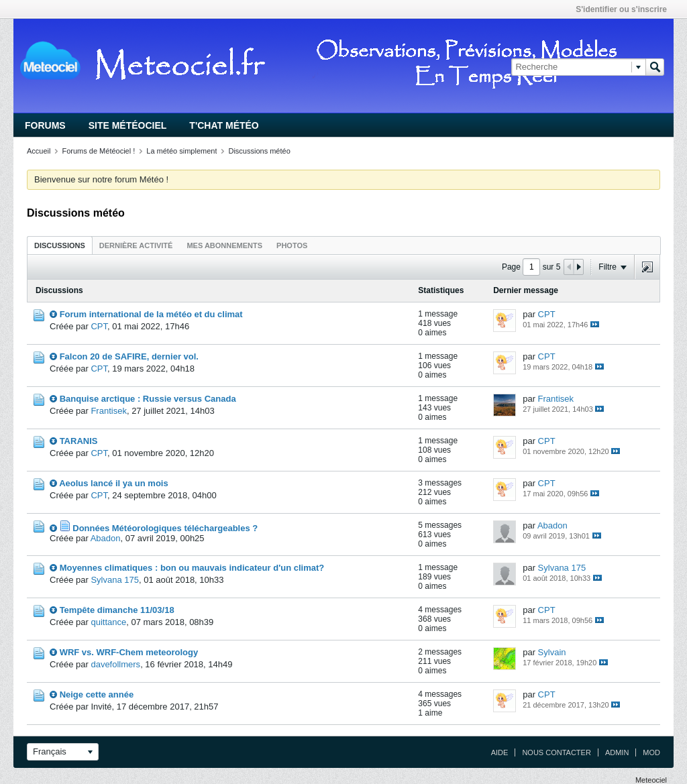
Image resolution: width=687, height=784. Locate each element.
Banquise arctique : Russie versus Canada (148, 399)
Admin (617, 752)
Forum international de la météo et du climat (151, 314)
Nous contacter (556, 752)
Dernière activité (136, 245)
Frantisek (108, 411)
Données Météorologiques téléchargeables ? (165, 528)
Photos (292, 245)
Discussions (60, 245)
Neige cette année (97, 694)
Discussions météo (259, 151)
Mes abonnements (224, 245)
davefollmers (115, 664)
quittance (108, 622)
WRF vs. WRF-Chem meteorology (129, 652)
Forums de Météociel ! (98, 151)
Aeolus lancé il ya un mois (114, 483)
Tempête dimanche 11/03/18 (117, 610)
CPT (99, 326)
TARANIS (79, 441)
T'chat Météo (224, 125)
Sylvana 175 (115, 580)
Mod (651, 752)
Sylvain (552, 652)
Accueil (39, 151)
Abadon (106, 538)
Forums (45, 125)
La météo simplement (181, 151)
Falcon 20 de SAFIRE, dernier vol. (129, 356)
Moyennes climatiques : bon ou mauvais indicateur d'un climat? (192, 568)
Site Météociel (128, 125)
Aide (500, 752)
